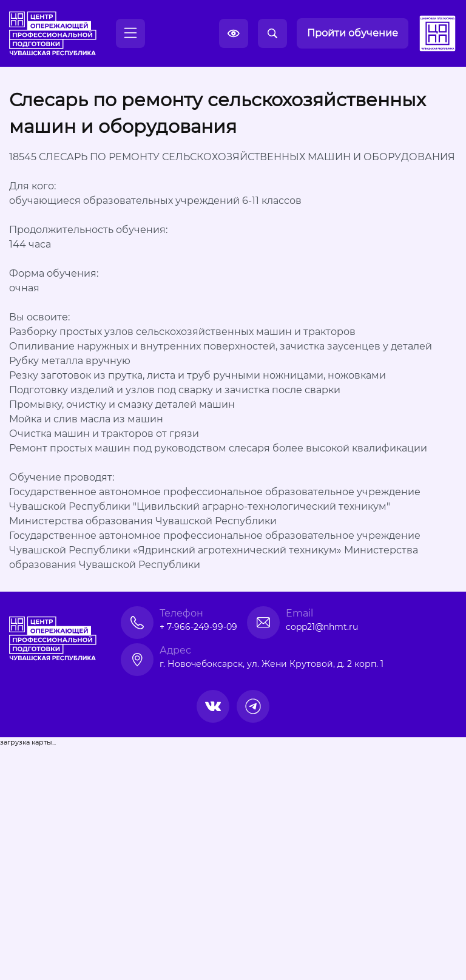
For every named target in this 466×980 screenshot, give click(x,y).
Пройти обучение (353, 33)
